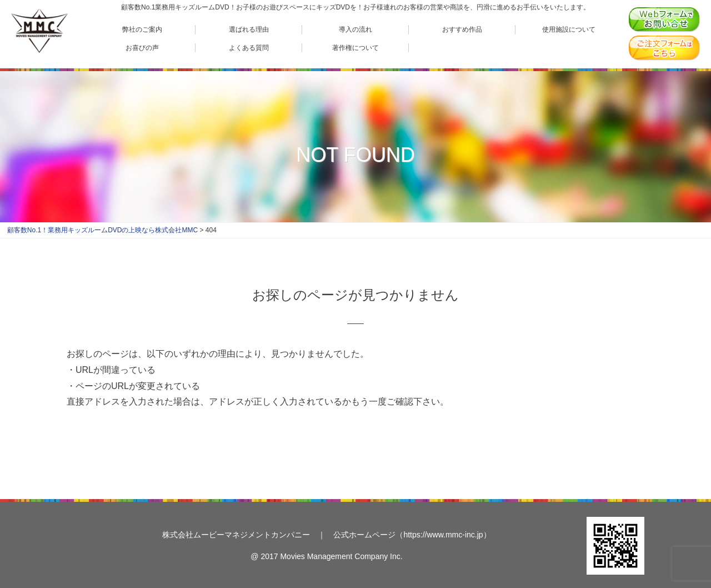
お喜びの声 (142, 48)
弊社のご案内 (142, 29)
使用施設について (569, 29)
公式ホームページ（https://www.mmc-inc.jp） (412, 535)
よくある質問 (249, 48)
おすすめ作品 (462, 29)
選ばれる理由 (249, 29)
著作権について (355, 48)
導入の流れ (355, 29)
